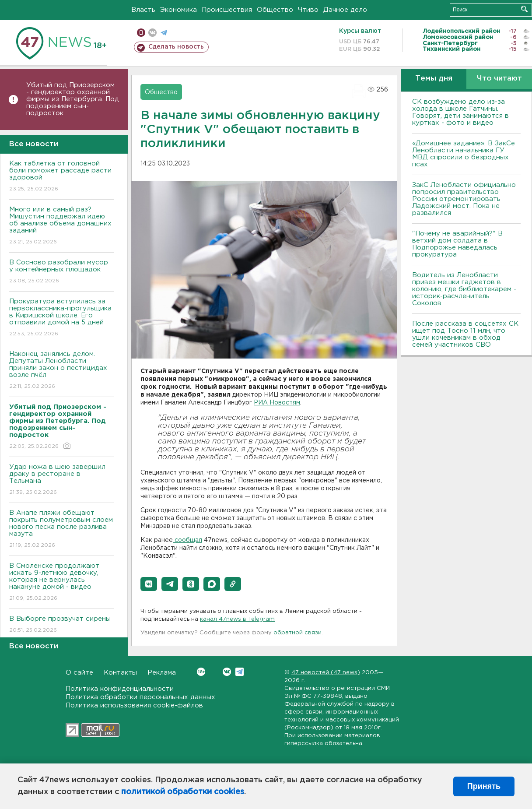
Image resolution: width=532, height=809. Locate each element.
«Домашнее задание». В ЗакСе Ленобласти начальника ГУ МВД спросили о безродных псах (464, 154)
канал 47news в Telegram (237, 619)
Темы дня (434, 79)
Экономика (178, 10)
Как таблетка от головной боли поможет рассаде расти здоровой (61, 177)
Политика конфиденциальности (120, 689)
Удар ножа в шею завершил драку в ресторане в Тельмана (61, 480)
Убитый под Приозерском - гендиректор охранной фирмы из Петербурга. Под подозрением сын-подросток (73, 99)
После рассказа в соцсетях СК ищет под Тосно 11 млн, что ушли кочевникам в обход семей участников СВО (465, 334)
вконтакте (152, 33)
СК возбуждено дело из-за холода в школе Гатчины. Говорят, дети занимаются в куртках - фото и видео (460, 112)
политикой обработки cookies (183, 792)
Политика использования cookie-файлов (134, 705)
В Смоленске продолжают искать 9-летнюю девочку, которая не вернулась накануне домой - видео (61, 582)
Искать (524, 9)
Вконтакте (201, 672)
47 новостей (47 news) (326, 673)
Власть (143, 10)
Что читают (499, 79)
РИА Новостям (277, 403)
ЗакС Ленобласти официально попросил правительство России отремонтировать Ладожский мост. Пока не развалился (464, 199)
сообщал (187, 540)
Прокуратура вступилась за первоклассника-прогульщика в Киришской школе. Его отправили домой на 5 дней (61, 318)
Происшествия (227, 10)
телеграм (164, 33)
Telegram (240, 672)
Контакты (120, 673)
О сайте (79, 673)
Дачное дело (345, 10)
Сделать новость (176, 47)
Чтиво (308, 10)
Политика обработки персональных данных (140, 697)
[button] (149, 584)
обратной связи (297, 633)
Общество (275, 10)
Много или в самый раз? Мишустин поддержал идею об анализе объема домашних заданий (61, 226)
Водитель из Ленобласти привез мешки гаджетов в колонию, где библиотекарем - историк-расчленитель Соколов (464, 289)
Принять (484, 786)
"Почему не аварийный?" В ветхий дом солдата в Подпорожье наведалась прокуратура (457, 244)
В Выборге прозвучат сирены (61, 625)
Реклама (162, 673)
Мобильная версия (141, 33)
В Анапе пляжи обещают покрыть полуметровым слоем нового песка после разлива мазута (61, 529)
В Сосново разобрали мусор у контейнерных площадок (61, 272)
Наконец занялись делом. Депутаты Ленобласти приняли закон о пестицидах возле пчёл (61, 371)
